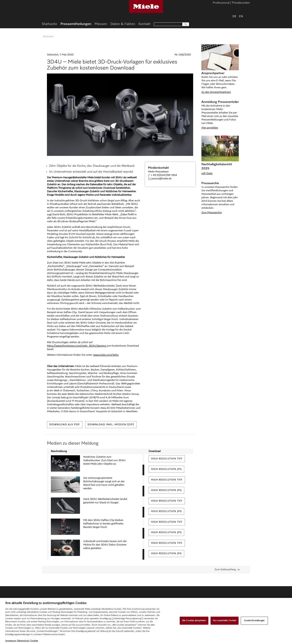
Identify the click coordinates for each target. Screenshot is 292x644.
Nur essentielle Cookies (225, 621)
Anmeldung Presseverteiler (220, 102)
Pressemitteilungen (76, 24)
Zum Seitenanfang (225, 570)
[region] (146, 621)
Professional (221, 3)
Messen (101, 24)
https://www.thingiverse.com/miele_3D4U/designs (77, 346)
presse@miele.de (162, 179)
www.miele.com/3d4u (106, 355)
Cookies (34, 641)
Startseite (49, 24)
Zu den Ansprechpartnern (216, 92)
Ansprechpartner (213, 73)
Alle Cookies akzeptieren (194, 621)
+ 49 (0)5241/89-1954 (164, 175)
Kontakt (144, 24)
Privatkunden (241, 3)
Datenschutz (23, 641)
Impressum (11, 641)
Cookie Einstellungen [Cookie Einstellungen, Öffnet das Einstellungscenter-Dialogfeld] (254, 621)
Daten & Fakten (123, 24)
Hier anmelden (210, 128)
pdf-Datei (207, 174)
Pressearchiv (210, 183)
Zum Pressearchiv (212, 213)
